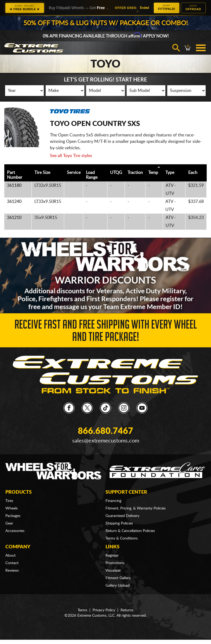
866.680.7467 (105, 431)
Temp (153, 173)
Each (193, 173)
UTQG (116, 173)
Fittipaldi (167, 7)
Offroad (193, 8)
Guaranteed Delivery (122, 516)
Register (112, 556)
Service (74, 173)
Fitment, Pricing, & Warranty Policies (136, 508)
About (10, 556)
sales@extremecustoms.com (106, 441)
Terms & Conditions (122, 538)
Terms (82, 610)
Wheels (12, 508)
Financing (113, 501)
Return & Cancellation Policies (130, 531)
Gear (9, 523)
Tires (9, 501)
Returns (127, 610)
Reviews (12, 571)
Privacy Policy (104, 610)
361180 (14, 185)
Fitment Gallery (118, 578)
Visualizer (113, 571)
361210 (14, 218)
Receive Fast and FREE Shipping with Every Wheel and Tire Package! (106, 332)
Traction (135, 173)
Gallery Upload (118, 586)
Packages (13, 516)
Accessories (15, 531)
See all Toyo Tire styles (71, 156)
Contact (12, 563)
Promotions (115, 563)
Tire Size (42, 173)
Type (170, 173)
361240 (14, 202)
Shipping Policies (119, 523)
